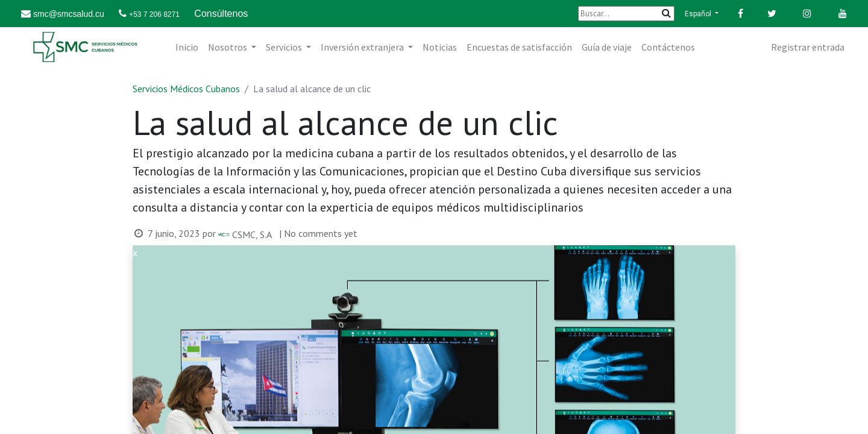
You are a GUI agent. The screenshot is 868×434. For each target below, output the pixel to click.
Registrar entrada (808, 47)
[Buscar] (626, 14)
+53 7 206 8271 (154, 14)
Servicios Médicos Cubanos (186, 89)
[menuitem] (187, 47)
